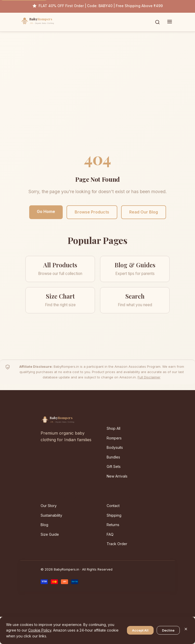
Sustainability (51, 515)
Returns (113, 525)
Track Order (117, 544)
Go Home (46, 211)
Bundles (113, 457)
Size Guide (50, 534)
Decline (168, 630)
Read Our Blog (144, 212)
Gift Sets (114, 466)
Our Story (49, 506)
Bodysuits (115, 447)
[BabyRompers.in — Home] (48, 22)
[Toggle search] (157, 22)
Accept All (140, 630)
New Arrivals (117, 476)
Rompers (114, 438)
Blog (44, 525)
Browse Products (92, 212)
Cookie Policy (40, 630)
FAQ (110, 534)
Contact (113, 506)
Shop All (113, 428)
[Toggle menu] (170, 22)
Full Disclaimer (149, 377)
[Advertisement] (97, 95)
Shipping (114, 515)
